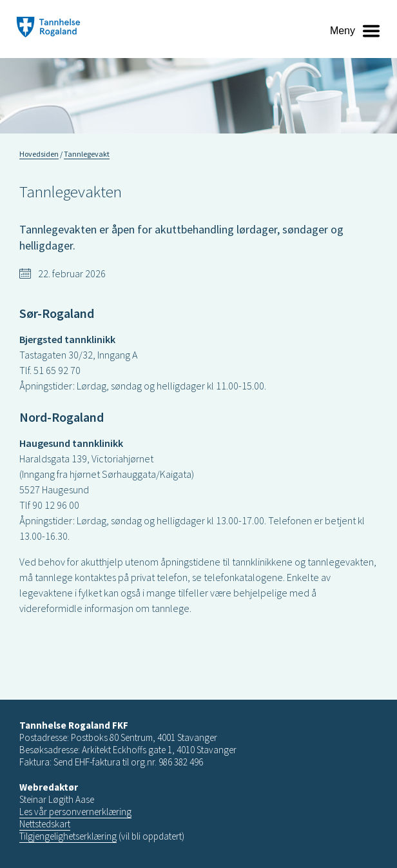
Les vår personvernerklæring (75, 812)
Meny (343, 31)
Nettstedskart (45, 824)
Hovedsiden (39, 154)
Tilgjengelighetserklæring (68, 836)
